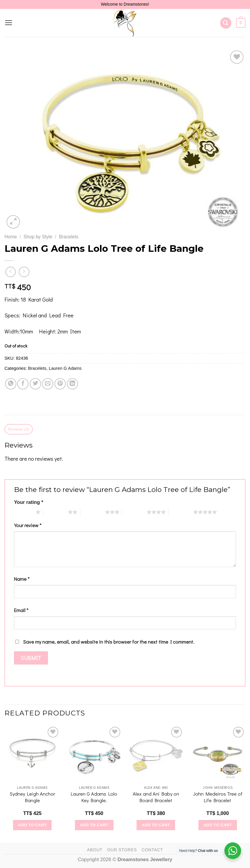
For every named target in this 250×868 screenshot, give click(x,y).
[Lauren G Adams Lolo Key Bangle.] (94, 753)
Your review (28, 525)
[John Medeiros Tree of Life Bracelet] (218, 753)
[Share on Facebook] (23, 384)
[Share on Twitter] (35, 384)
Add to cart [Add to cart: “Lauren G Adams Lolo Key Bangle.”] (94, 825)
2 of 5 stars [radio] (56, 512)
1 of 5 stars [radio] (23, 512)
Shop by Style (38, 237)
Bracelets (69, 237)
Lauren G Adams (65, 368)
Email (21, 610)
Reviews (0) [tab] (19, 429)
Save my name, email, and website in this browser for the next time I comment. (109, 642)
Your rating (29, 502)
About (95, 850)
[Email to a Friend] (48, 384)
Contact (152, 850)
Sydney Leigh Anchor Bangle (32, 797)
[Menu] (9, 23)
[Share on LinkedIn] (73, 384)
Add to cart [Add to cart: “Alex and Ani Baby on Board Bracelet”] (156, 825)
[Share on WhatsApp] (11, 384)
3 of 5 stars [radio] (93, 512)
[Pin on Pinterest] (60, 384)
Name (22, 579)
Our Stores (122, 850)
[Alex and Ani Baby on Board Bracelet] (156, 753)
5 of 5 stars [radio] (181, 512)
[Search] (226, 23)
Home (11, 237)
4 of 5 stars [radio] (134, 512)
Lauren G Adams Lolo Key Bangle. (94, 797)
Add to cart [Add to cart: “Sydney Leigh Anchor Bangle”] (32, 825)
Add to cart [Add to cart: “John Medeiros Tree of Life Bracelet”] (218, 825)
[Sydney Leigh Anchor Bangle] (32, 753)
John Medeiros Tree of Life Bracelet (218, 797)
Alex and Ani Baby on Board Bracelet (156, 797)
